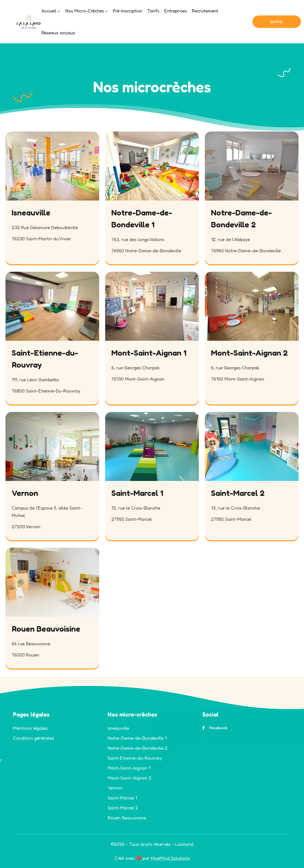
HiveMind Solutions (170, 858)
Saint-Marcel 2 (238, 493)
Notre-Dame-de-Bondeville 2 (138, 748)
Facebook (215, 728)
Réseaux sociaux (58, 33)
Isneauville (31, 213)
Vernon (25, 493)
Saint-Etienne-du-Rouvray (135, 758)
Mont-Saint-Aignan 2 (249, 353)
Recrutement (205, 11)
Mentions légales (30, 728)
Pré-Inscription (128, 11)
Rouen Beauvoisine (46, 629)
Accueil (49, 11)
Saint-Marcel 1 (137, 493)
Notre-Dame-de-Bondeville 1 (137, 738)
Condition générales (34, 738)
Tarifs (153, 11)
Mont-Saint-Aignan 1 (149, 353)
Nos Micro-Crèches (85, 11)
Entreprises (176, 11)
